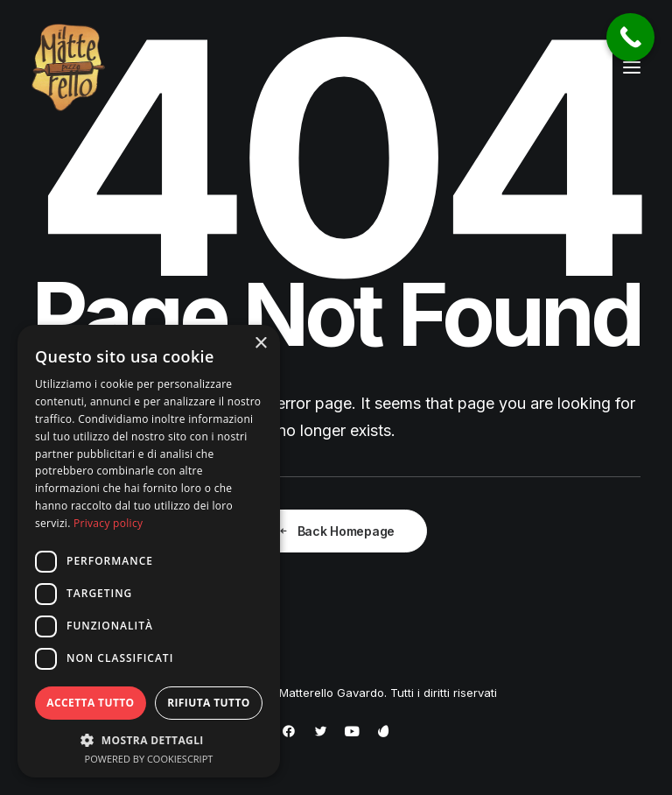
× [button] (260, 344)
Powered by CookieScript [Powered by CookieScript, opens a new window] (149, 759)
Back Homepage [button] (336, 531)
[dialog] (149, 551)
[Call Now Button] (630, 37)
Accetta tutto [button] (90, 703)
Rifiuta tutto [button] (209, 703)
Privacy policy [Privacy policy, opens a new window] (108, 523)
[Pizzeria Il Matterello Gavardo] (68, 67)
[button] (632, 67)
